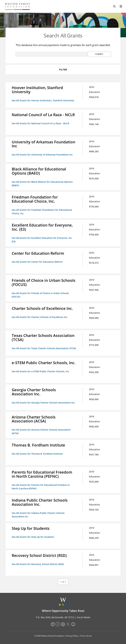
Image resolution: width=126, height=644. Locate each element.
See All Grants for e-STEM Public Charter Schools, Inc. (41, 371)
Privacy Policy (72, 635)
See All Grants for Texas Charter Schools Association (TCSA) (44, 348)
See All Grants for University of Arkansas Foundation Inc (42, 155)
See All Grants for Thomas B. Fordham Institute (37, 453)
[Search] (114, 6)
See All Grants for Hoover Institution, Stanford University (43, 100)
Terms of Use (86, 635)
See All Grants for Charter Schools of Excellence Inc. (40, 317)
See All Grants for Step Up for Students (33, 536)
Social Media (84, 616)
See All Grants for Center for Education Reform (37, 261)
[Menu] (121, 6)
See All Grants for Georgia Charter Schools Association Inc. (44, 402)
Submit (101, 54)
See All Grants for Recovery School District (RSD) (38, 563)
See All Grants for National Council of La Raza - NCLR (41, 123)
